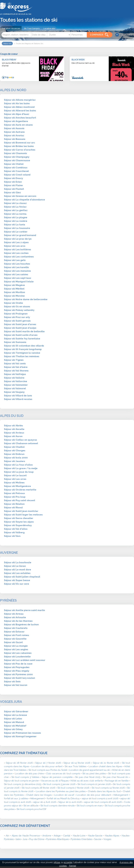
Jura (25, 839)
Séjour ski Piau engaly (17, 671)
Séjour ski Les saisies (16, 274)
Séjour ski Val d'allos (16, 529)
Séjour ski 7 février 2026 (48, 763)
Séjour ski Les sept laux (18, 278)
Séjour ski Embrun (14, 454)
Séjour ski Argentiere (16, 121)
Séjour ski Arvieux (14, 433)
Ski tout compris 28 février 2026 (38, 788)
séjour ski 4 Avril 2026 (45, 802)
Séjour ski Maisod (14, 722)
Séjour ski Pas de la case (18, 664)
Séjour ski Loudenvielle (17, 657)
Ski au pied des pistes (94, 774)
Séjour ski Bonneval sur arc (19, 143)
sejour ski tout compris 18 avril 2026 (103, 802)
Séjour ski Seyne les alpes (19, 522)
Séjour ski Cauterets (16, 628)
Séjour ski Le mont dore (18, 570)
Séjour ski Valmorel (15, 388)
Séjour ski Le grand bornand (20, 235)
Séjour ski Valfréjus (15, 374)
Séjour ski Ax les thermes (18, 621)
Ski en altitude (31, 806)
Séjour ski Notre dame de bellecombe (26, 299)
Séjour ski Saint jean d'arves (20, 324)
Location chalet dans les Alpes (105, 766)
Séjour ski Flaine (13, 185)
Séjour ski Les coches (16, 253)
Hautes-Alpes (112, 836)
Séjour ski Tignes (14, 360)
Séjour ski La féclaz (15, 207)
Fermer (73, 866)
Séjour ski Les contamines (19, 257)
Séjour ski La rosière (16, 221)
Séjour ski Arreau (14, 614)
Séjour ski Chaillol (14, 447)
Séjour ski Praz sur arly (17, 317)
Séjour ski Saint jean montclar (21, 511)
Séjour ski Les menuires (17, 271)
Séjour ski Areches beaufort (20, 118)
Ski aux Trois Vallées (75, 766)
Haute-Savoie (95, 836)
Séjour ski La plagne (16, 217)
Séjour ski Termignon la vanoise (22, 353)
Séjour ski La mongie (16, 646)
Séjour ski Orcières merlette (20, 490)
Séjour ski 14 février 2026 (77, 763)
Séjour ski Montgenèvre (17, 486)
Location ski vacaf (64, 795)
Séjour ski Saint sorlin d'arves (21, 335)
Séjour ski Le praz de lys (18, 239)
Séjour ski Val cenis (15, 364)
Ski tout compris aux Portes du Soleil (48, 770)
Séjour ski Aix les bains (17, 103)
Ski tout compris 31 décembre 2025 (23, 784)
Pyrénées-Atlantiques (57, 839)
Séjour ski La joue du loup (19, 472)
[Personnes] (79, 35)
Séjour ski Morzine (14, 296)
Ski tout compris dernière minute (57, 806)
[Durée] (59, 35)
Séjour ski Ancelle (14, 429)
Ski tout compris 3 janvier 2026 (59, 784)
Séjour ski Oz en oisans (17, 307)
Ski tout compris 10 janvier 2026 (94, 784)
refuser (57, 862)
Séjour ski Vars (12, 536)
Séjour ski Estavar (14, 632)
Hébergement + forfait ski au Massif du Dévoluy (55, 799)
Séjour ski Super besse (17, 580)
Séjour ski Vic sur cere (17, 584)
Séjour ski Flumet (14, 189)
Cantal (67, 836)
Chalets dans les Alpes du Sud (104, 791)
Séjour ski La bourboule (18, 562)
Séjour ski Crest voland (17, 175)
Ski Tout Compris (32, 28)
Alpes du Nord (13, 90)
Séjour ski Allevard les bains (20, 111)
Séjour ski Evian (13, 182)
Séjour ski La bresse (15, 715)
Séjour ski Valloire (14, 378)
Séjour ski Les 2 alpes (16, 242)
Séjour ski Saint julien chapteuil (22, 577)
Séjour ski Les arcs (15, 246)
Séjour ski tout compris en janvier (21, 781)
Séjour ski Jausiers (15, 461)
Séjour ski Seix (12, 682)
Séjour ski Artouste (15, 617)
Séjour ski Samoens (15, 342)
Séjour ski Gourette (15, 639)
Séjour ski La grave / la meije (21, 468)
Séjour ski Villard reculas (18, 399)
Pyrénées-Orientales (81, 839)
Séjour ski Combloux (16, 168)
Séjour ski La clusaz (15, 203)
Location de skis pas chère (29, 774)
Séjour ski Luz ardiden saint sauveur (25, 660)
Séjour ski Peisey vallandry (19, 310)
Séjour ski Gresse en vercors (20, 196)
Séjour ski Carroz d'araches (20, 150)
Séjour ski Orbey (13, 729)
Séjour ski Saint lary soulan (19, 678)
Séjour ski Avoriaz (14, 136)
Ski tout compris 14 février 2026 (108, 788)
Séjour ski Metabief (15, 726)
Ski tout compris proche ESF (32, 809)
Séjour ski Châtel (14, 164)
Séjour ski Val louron (16, 685)
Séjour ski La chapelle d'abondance (24, 200)
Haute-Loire (79, 836)
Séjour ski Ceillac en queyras (21, 440)
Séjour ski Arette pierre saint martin (24, 610)
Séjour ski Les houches (17, 264)
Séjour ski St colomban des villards (24, 346)
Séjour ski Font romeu (17, 635)
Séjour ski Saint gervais (17, 321)
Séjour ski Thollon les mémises (22, 356)
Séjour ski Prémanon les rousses (22, 733)
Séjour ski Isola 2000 (16, 458)
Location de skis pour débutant (94, 795)
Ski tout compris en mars (90, 806)
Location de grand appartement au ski (90, 770)
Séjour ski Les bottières (18, 250)
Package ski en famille (117, 781)
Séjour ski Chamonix (15, 153)
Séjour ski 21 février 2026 (106, 763)
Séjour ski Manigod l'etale (19, 282)
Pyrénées (8, 600)
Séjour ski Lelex (13, 719)
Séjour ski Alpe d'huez (17, 114)
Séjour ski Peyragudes (17, 667)
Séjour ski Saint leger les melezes (23, 515)
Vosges (107, 839)
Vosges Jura (11, 702)
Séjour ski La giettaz (16, 210)
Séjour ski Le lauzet (15, 475)
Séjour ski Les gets (15, 260)
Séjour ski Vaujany (14, 392)
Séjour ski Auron (13, 436)
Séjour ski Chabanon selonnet (21, 443)
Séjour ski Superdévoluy (18, 525)
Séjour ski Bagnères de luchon (21, 625)
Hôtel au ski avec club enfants (87, 781)
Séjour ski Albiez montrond (19, 107)
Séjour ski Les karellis (16, 267)
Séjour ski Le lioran (15, 566)
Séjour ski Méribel (14, 289)
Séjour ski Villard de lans (18, 396)
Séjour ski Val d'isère (16, 367)
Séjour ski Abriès (13, 426)
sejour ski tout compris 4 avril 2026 (100, 799)
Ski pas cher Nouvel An (115, 777)
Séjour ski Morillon (15, 292)
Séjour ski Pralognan (16, 314)
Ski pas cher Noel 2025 (88, 777)
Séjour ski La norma (15, 214)
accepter (68, 862)
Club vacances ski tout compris (63, 774)
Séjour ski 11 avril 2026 (70, 802)
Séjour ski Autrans (14, 132)
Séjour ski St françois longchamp (23, 349)
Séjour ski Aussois (14, 128)
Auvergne (9, 553)
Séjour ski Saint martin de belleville (24, 331)
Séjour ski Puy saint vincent (20, 500)
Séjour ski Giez (12, 193)
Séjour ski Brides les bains (19, 146)
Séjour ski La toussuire (17, 228)
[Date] (39, 35)
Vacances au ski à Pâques (55, 781)
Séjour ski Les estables (17, 573)
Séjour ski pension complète (57, 777)
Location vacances (11, 28)
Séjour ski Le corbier (16, 232)
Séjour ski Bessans (15, 139)
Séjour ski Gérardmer (16, 712)
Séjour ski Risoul (13, 508)
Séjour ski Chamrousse (17, 160)
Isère (18, 839)
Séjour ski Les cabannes (18, 653)
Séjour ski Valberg (14, 532)
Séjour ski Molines (14, 483)
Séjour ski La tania (15, 225)
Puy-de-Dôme (37, 839)
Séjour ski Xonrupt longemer (20, 736)
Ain (7, 836)
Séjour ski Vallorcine (16, 381)
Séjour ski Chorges (15, 451)
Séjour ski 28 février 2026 (19, 763)
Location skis (49, 28)
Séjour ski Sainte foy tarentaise (22, 339)
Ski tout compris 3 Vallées (25, 777)
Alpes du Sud (12, 416)
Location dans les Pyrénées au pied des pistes (61, 791)
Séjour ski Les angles (16, 649)
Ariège (57, 836)
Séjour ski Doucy (13, 178)
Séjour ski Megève (14, 285)
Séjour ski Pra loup (15, 497)
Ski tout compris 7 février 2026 (73, 788)
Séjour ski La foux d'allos (18, 465)
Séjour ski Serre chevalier (19, 518)
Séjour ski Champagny (17, 157)
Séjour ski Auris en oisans (18, 125)
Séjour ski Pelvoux (14, 493)
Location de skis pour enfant (47, 766)
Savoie (98, 839)
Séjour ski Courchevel (16, 171)
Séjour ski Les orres (15, 479)
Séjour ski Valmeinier (16, 385)
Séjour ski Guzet (13, 642)
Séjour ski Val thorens (16, 371)
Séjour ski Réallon (14, 504)
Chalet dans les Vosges (39, 795)
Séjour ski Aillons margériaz (20, 100)
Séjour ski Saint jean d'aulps (20, 328)
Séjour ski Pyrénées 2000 (18, 674)
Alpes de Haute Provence (26, 836)
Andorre (47, 836)
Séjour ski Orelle (13, 303)
